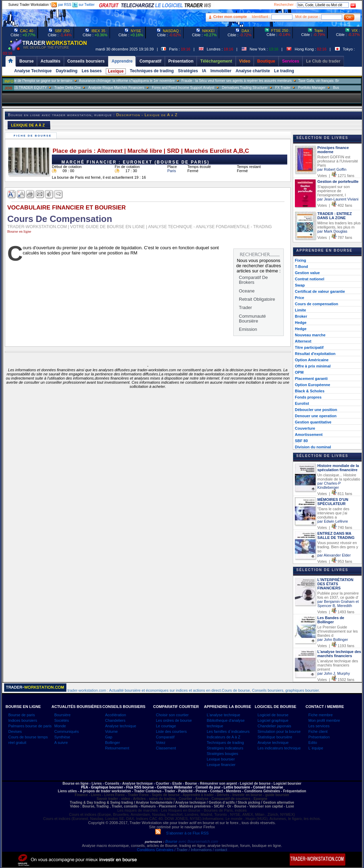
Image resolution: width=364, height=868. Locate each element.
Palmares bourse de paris (30, 726)
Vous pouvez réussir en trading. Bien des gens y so (338, 547)
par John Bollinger (333, 640)
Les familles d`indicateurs (228, 731)
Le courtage (166, 726)
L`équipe (316, 748)
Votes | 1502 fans (336, 680)
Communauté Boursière (252, 319)
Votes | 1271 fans (336, 176)
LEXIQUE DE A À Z (28, 125)
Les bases (92, 71)
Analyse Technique (33, 71)
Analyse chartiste (253, 71)
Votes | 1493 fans (336, 612)
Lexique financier (221, 765)
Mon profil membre (324, 720)
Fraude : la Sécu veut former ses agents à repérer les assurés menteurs (252, 81)
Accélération (116, 715)
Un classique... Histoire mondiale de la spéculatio (339, 477)
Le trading (284, 71)
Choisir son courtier (172, 715)
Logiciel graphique (273, 720)
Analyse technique (121, 726)
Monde (60, 726)
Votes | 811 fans (335, 494)
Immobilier (221, 71)
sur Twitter (83, 5)
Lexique (116, 71)
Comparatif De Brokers (253, 280)
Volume (111, 731)
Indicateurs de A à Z (223, 737)
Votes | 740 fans (335, 528)
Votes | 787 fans (335, 237)
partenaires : (155, 842)
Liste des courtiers (171, 731)
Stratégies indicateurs (225, 748)
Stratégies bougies (222, 754)
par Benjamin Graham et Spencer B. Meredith (338, 604)
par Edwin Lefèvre (333, 521)
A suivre (61, 743)
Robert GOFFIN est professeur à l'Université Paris (338, 161)
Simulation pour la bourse (279, 731)
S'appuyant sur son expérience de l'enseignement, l (334, 191)
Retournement (117, 748)
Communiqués (67, 731)
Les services (319, 726)
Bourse (172, 841)
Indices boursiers (23, 720)
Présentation (319, 737)
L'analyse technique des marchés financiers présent (338, 665)
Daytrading (67, 71)
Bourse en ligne (19, 231)
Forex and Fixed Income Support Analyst (199, 88)
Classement (166, 748)
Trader (245, 307)
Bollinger (113, 743)
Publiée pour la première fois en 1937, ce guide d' (338, 595)
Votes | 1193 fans (336, 646)
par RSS (61, 5)
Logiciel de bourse (273, 715)
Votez (161, 743)
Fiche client (318, 731)
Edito (313, 743)
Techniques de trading (152, 71)
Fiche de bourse (34, 136)
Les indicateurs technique (279, 748)
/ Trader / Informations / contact (200, 850)
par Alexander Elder (334, 555)
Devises (15, 731)
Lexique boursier (221, 759)
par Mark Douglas (332, 231)
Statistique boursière (275, 737)
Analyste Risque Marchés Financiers (132, 88)
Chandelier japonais (274, 726)
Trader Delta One (83, 88)
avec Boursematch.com (198, 841)
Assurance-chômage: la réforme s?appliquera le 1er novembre (142, 81)
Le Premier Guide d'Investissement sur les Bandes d (338, 631)
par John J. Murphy (334, 673)
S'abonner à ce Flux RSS (182, 833)
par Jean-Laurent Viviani (338, 199)
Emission (248, 329)
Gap (109, 737)
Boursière (62, 715)
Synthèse (62, 737)
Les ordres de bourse (174, 720)
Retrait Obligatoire (257, 299)
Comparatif (165, 737)
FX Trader (298, 88)
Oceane (247, 291)
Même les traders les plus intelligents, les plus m (339, 225)
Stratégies (188, 71)
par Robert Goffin (332, 169)
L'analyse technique (223, 715)
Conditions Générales (155, 850)
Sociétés (62, 720)
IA (204, 71)
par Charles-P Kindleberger (329, 485)
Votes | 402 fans (335, 205)
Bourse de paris (22, 715)
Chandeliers (115, 720)
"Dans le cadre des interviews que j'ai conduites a (333, 513)
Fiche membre (320, 715)
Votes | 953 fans (335, 561)
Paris (172, 171)
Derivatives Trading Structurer (260, 88)
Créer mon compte (230, 17)
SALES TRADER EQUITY (42, 88)
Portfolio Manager (327, 88)
